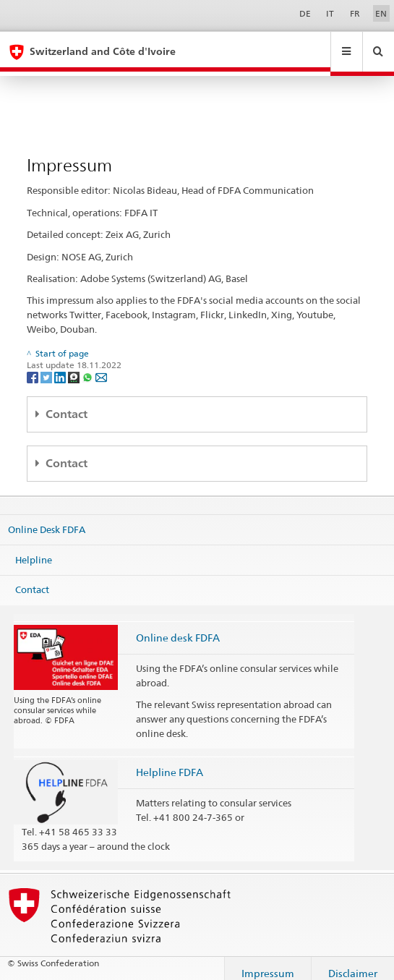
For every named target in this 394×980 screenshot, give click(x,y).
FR (355, 13)
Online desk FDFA (178, 628)
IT (330, 13)
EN (381, 13)
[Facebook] (34, 367)
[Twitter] (47, 367)
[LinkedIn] (61, 367)
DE (305, 13)
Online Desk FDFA (47, 520)
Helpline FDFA (170, 763)
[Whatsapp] (89, 367)
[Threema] (75, 367)
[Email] (101, 367)
